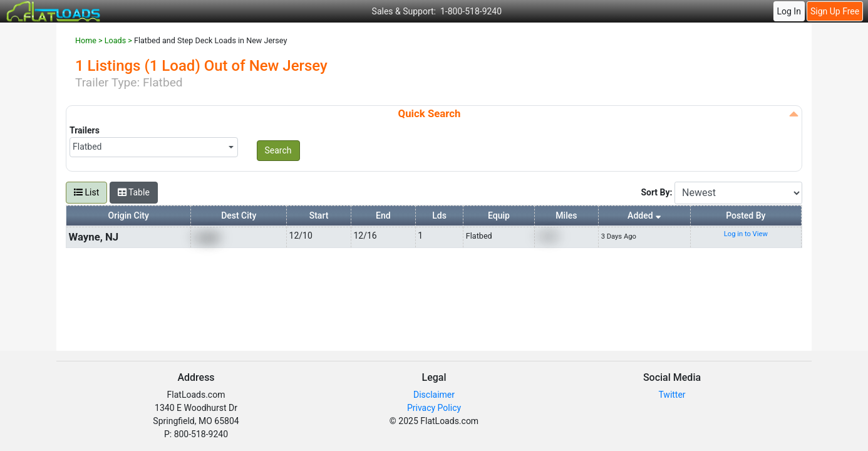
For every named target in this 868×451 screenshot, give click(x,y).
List (86, 192)
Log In (788, 11)
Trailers (85, 130)
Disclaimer (434, 395)
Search (278, 150)
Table (134, 192)
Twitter (672, 395)
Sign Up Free (835, 11)
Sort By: (658, 192)
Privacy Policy (434, 408)
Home (86, 40)
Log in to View (746, 234)
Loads (115, 40)
